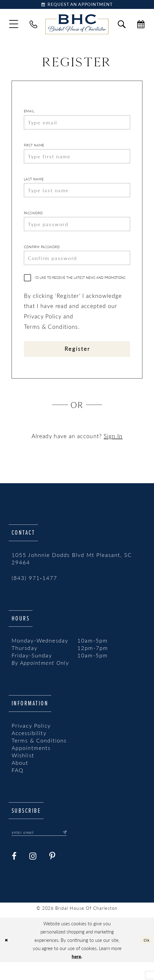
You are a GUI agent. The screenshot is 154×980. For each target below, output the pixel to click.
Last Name (34, 186)
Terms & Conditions (39, 757)
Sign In (113, 452)
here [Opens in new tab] (76, 974)
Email (29, 113)
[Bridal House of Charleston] (77, 26)
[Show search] (122, 26)
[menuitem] (14, 26)
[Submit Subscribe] (72, 849)
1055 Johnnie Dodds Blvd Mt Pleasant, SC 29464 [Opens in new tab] (72, 575)
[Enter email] (44, 849)
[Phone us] (34, 26)
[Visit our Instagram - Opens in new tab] (33, 874)
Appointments (31, 764)
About (20, 779)
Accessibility (29, 749)
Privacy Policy (31, 742)
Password (33, 222)
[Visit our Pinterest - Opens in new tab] (52, 874)
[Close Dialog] (7, 958)
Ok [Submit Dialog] (146, 958)
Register (77, 364)
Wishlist (23, 772)
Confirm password (42, 258)
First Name (34, 149)
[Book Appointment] (77, 5)
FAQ (18, 787)
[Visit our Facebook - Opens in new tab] (15, 874)
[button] (14, 26)
